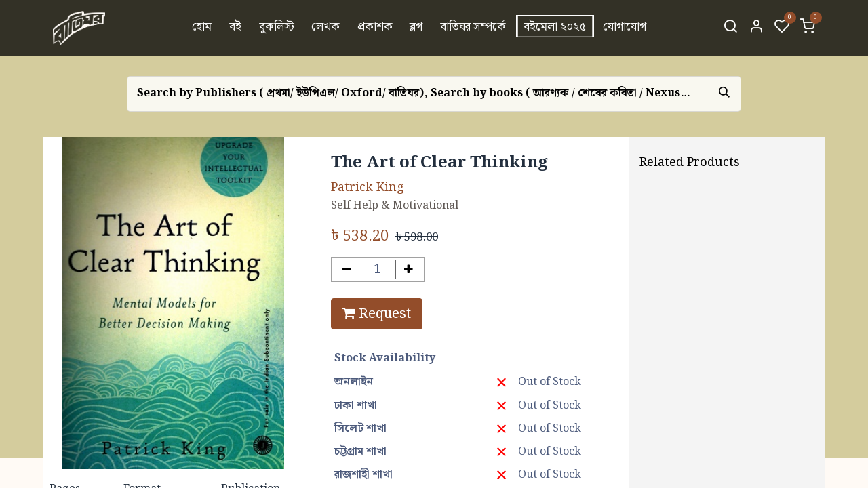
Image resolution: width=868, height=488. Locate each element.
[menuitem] (202, 28)
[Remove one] (347, 269)
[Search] (730, 28)
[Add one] (409, 269)
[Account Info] (756, 28)
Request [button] (377, 314)
